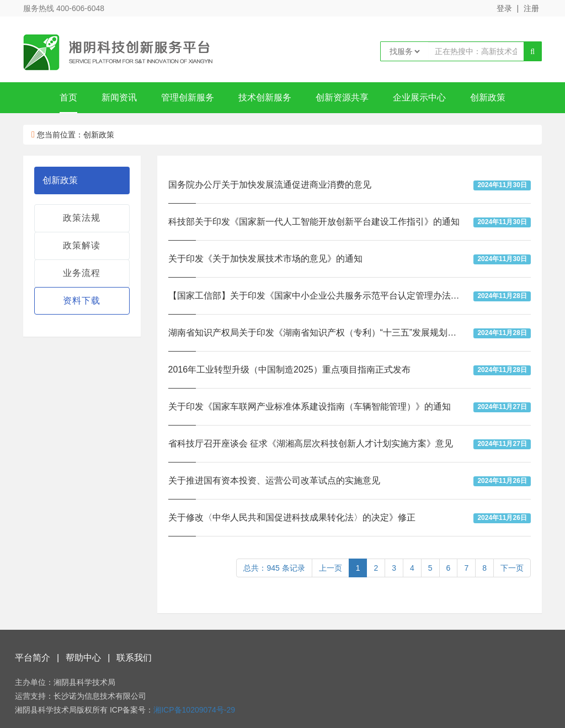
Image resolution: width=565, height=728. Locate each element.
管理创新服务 (188, 97)
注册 (531, 8)
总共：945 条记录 (274, 568)
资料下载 (82, 301)
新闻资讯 (119, 97)
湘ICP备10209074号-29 (194, 710)
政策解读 (82, 245)
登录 (504, 8)
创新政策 (488, 97)
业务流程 (82, 273)
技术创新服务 (265, 97)
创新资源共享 (342, 97)
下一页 (512, 568)
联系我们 (134, 658)
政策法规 (82, 218)
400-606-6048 (80, 8)
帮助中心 (83, 658)
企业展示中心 (419, 97)
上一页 (331, 568)
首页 (68, 97)
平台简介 (33, 658)
